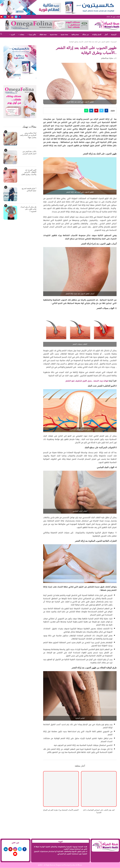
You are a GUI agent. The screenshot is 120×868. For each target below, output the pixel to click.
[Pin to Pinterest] (96, 111)
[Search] (1, 35)
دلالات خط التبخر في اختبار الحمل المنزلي (29, 153)
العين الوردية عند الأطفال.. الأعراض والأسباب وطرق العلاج (29, 172)
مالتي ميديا (33, 34)
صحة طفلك (43, 34)
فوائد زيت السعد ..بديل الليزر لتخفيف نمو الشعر (87, 381)
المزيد (13, 34)
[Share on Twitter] (101, 111)
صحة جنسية (54, 34)
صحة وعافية (75, 34)
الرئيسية (114, 34)
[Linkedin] (5, 17)
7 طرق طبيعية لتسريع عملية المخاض (29, 190)
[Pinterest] (9, 17)
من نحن (15, 842)
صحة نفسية (64, 34)
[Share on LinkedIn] (91, 111)
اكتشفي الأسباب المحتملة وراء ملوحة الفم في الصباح (61, 810)
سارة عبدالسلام (107, 58)
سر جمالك (85, 34)
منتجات (22, 34)
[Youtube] (1, 17)
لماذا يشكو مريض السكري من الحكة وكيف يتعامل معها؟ (28, 135)
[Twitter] (16, 17)
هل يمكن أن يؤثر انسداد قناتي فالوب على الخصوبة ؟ (28, 209)
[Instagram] (12, 17)
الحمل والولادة (97, 34)
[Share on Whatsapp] (86, 111)
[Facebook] (20, 17)
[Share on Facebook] (106, 111)
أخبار (106, 34)
